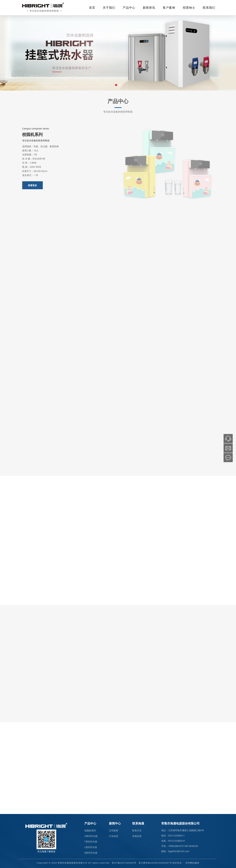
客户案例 (169, 8)
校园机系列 (90, 830)
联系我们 (209, 8)
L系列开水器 (91, 847)
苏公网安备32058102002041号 (155, 863)
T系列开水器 (91, 842)
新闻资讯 (149, 8)
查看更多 (32, 191)
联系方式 (137, 830)
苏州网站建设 (192, 863)
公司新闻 (114, 830)
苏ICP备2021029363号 (124, 863)
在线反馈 (137, 836)
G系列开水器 (91, 836)
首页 (92, 8)
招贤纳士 (189, 8)
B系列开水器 (91, 853)
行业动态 (114, 836)
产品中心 (129, 8)
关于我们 (109, 8)
